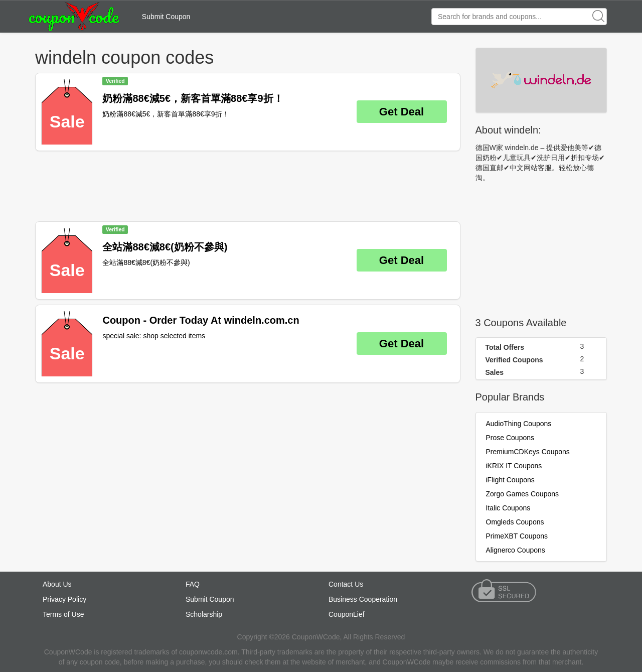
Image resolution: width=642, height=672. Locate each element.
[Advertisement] (248, 186)
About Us (57, 584)
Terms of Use (63, 614)
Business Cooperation (363, 599)
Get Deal (402, 112)
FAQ (193, 584)
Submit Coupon (166, 17)
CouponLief (347, 614)
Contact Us (346, 584)
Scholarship (204, 614)
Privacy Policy (64, 599)
